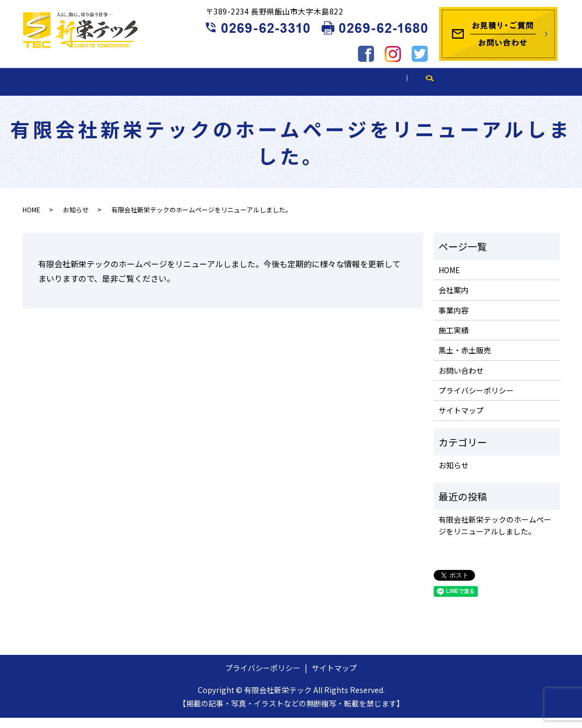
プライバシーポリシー (476, 400)
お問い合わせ (461, 380)
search (536, 91)
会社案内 (134, 90)
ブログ (477, 90)
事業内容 (215, 90)
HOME (59, 90)
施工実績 (295, 90)
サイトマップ (461, 420)
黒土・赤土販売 (388, 90)
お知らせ (76, 220)
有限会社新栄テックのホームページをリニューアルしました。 (495, 535)
